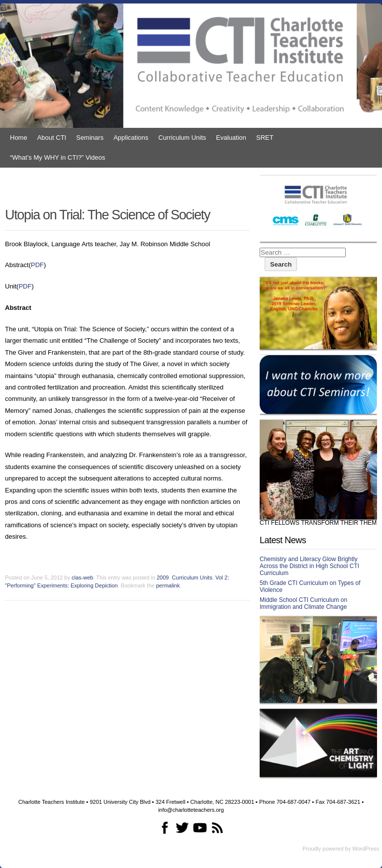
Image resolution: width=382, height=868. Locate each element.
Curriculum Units (182, 138)
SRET (265, 138)
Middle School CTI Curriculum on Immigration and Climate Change (303, 603)
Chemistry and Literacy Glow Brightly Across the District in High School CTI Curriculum (309, 566)
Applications (131, 138)
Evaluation (231, 138)
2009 (163, 578)
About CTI (52, 138)
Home (19, 138)
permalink (168, 585)
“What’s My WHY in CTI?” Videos (57, 157)
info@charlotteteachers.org (191, 810)
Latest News (283, 540)
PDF (37, 265)
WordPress (366, 849)
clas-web (82, 578)
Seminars (90, 138)
